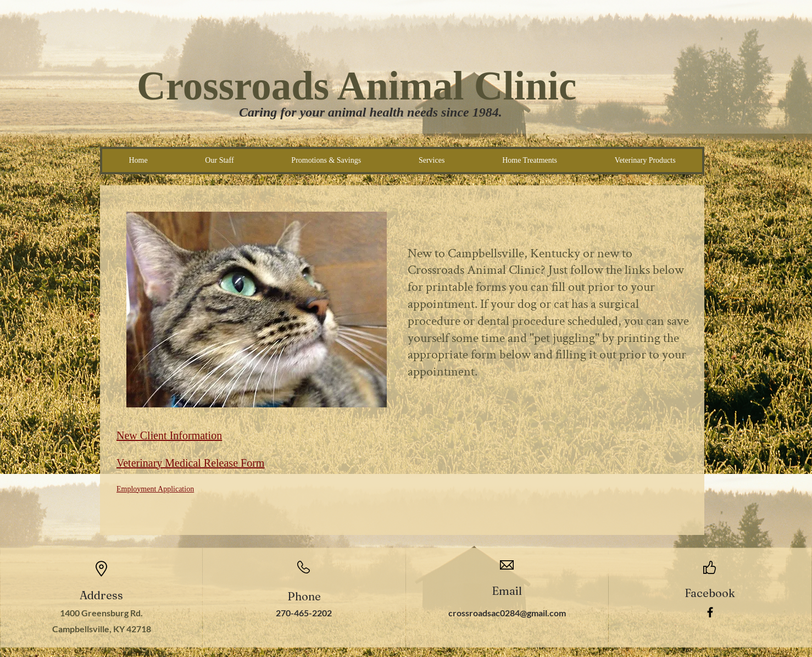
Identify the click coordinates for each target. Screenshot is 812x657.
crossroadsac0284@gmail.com (507, 613)
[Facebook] (710, 612)
